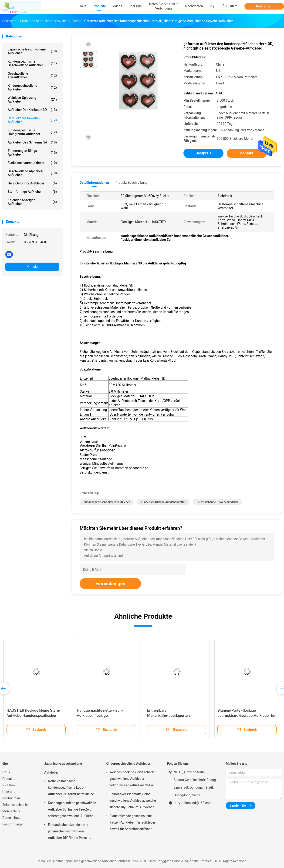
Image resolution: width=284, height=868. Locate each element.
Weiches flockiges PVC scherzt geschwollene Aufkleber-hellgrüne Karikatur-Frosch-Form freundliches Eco (133, 779)
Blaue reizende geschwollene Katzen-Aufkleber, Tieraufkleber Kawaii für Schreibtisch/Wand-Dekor (132, 823)
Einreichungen (110, 584)
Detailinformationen (94, 183)
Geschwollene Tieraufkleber (32, 75)
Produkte (9, 779)
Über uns (9, 792)
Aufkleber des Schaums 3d (32, 142)
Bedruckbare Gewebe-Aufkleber (32, 120)
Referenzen (264, 6)
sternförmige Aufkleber (32, 192)
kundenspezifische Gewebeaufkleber (107, 502)
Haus (6, 772)
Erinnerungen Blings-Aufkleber (32, 153)
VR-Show (9, 785)
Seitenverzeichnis (15, 805)
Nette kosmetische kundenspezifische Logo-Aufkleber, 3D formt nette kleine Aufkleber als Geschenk (71, 788)
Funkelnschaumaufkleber (32, 163)
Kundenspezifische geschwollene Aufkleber (32, 63)
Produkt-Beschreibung (132, 183)
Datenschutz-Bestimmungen (13, 821)
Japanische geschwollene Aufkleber (32, 51)
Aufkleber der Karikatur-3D (32, 110)
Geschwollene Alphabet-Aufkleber (32, 173)
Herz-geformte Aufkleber (32, 183)
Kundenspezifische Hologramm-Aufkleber (32, 132)
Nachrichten (11, 798)
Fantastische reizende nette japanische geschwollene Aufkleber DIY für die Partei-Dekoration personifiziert (68, 832)
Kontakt (32, 267)
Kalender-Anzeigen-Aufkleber (32, 202)
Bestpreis (203, 153)
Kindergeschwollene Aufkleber (32, 87)
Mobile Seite (11, 811)
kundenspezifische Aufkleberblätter (163, 502)
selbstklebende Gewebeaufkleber (218, 502)
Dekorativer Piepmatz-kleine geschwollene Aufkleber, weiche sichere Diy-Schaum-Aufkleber (133, 801)
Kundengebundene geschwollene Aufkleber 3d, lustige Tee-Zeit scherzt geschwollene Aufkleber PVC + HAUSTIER (72, 810)
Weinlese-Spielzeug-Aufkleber (32, 100)
